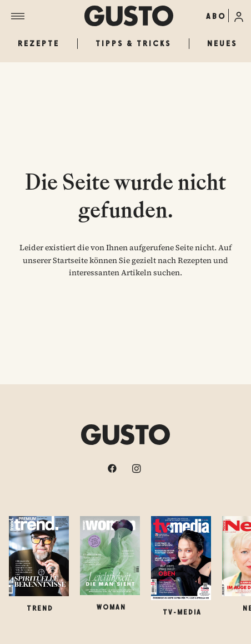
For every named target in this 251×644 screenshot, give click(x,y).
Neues (222, 43)
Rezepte (39, 43)
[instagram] (138, 468)
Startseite (70, 260)
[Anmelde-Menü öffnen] (239, 16)
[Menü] (48, 16)
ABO (216, 16)
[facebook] (113, 468)
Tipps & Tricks (133, 43)
